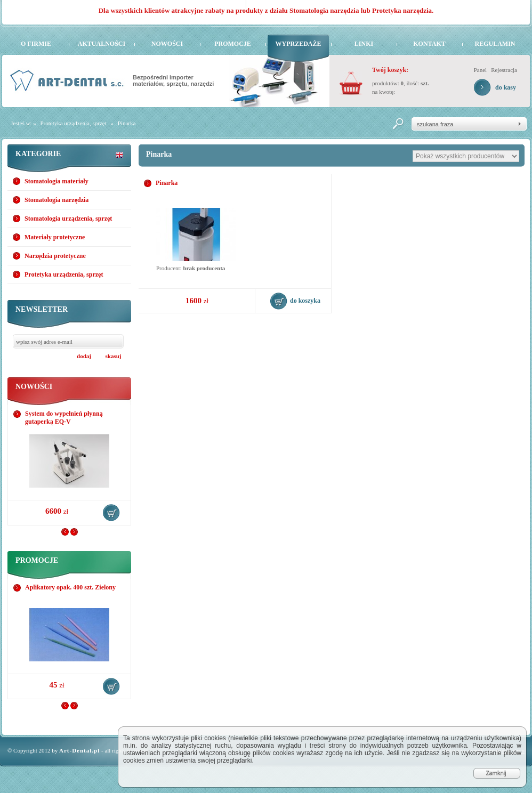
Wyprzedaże (298, 44)
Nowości (167, 44)
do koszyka (111, 513)
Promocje (233, 44)
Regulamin (495, 44)
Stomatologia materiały (57, 181)
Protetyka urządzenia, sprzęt (73, 123)
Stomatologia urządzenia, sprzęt (68, 219)
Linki (364, 44)
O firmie (36, 44)
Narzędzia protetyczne (55, 256)
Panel (480, 70)
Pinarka (127, 123)
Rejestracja (504, 70)
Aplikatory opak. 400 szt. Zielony (70, 587)
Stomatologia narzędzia (57, 200)
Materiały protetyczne (55, 237)
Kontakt (429, 44)
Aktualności (102, 44)
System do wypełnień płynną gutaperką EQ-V (64, 418)
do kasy (506, 87)
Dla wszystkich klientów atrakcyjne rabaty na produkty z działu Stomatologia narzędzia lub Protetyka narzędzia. (266, 10)
